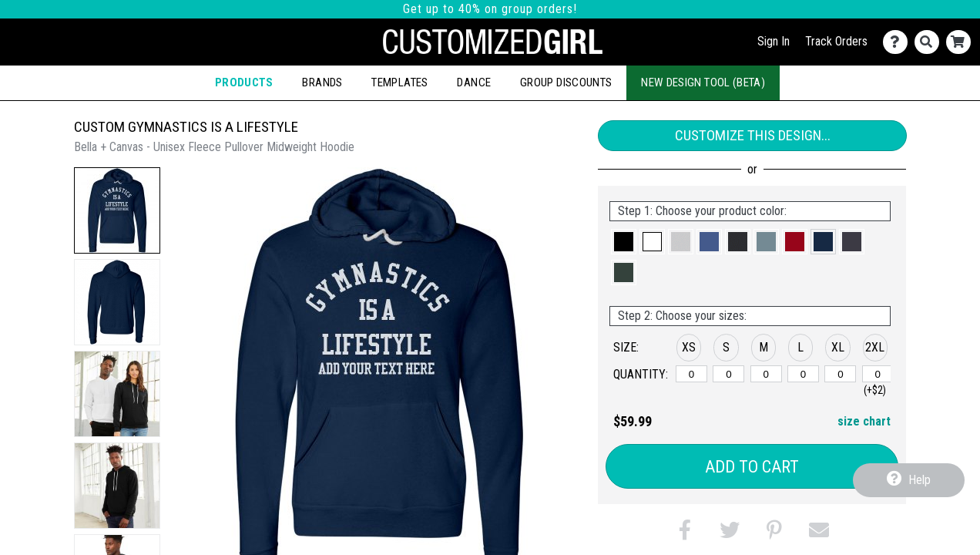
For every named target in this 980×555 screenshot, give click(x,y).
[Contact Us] (899, 42)
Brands (322, 82)
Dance (474, 82)
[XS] (691, 374)
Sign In (774, 41)
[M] (766, 374)
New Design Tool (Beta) (703, 82)
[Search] (930, 42)
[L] (803, 374)
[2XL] (878, 374)
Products (244, 82)
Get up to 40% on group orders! (490, 9)
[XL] (840, 374)
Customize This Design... (753, 135)
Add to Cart (752, 467)
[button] (117, 210)
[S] (728, 374)
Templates (399, 82)
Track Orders (836, 41)
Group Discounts (566, 82)
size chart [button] (864, 421)
